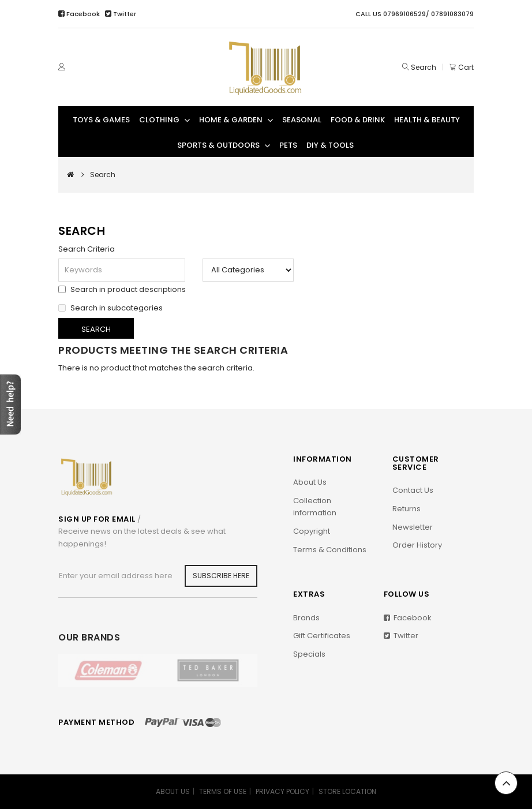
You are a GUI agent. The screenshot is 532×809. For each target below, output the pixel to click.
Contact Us (413, 490)
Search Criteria (87, 249)
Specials (309, 654)
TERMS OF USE (223, 791)
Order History (417, 545)
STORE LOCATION (347, 791)
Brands (306, 618)
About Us (310, 482)
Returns (407, 509)
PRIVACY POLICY (282, 791)
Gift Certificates (322, 636)
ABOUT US (173, 791)
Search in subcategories (110, 307)
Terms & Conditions (330, 550)
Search (424, 67)
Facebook (80, 14)
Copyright (312, 531)
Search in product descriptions (122, 289)
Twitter (121, 14)
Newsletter (413, 527)
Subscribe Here (221, 576)
